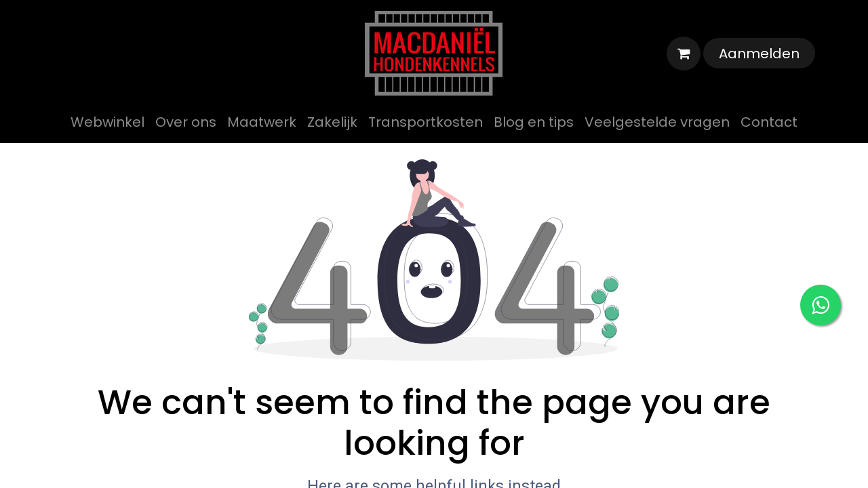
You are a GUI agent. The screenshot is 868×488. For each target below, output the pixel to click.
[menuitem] (107, 122)
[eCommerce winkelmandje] (684, 54)
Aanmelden (759, 54)
